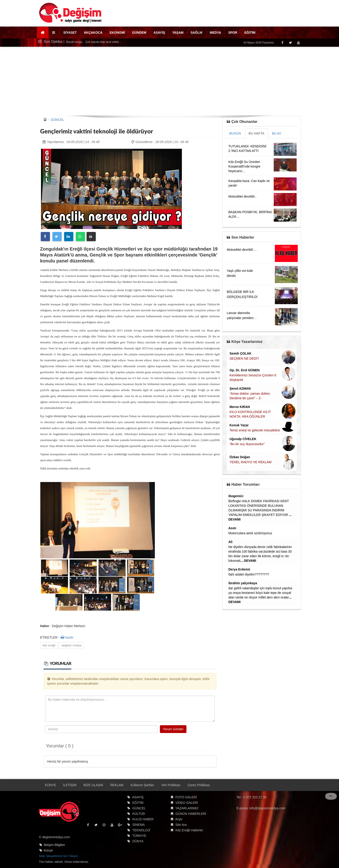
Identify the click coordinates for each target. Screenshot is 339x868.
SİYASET (70, 33)
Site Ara (181, 825)
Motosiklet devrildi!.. (242, 196)
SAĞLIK (197, 33)
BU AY (277, 133)
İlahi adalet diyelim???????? (249, 574)
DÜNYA (138, 841)
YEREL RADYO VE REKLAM (250, 462)
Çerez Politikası (199, 785)
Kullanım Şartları (142, 785)
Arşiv (179, 819)
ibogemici (236, 496)
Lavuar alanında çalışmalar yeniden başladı (240, 318)
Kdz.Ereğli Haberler (189, 830)
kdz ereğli (49, 645)
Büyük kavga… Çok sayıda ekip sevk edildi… (93, 42)
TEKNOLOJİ (141, 830)
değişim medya (72, 645)
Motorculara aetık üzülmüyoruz (250, 533)
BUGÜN (235, 133)
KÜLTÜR (139, 814)
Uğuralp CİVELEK (243, 439)
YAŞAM (178, 33)
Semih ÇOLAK (241, 353)
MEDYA (215, 33)
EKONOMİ (117, 33)
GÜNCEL (57, 120)
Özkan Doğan (240, 457)
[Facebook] (282, 43)
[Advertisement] (169, 81)
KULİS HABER (143, 819)
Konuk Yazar (239, 425)
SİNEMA (139, 825)
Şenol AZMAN (240, 389)
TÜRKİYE (139, 836)
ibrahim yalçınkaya (243, 583)
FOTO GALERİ (186, 797)
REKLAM (117, 785)
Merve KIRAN (240, 407)
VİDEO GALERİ (187, 803)
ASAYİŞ (159, 33)
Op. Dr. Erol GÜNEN (245, 370)
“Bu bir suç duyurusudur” (247, 444)
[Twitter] (290, 43)
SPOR (233, 33)
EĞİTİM (250, 33)
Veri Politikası (171, 785)
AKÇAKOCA (93, 33)
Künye (48, 850)
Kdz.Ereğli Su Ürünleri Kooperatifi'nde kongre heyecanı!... (244, 166)
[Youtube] (298, 43)
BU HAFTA (257, 133)
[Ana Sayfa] (43, 33)
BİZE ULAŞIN (93, 785)
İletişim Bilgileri (54, 845)
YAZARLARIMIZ (187, 808)
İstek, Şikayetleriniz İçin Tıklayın (58, 856)
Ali (230, 542)
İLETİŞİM (70, 785)
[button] (54, 33)
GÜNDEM (139, 33)
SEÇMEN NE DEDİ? (244, 358)
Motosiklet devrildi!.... (242, 250)
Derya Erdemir (239, 569)
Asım (232, 528)
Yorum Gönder (173, 729)
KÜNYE (50, 785)
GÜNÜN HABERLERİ (191, 814)
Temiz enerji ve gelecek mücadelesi (255, 430)
